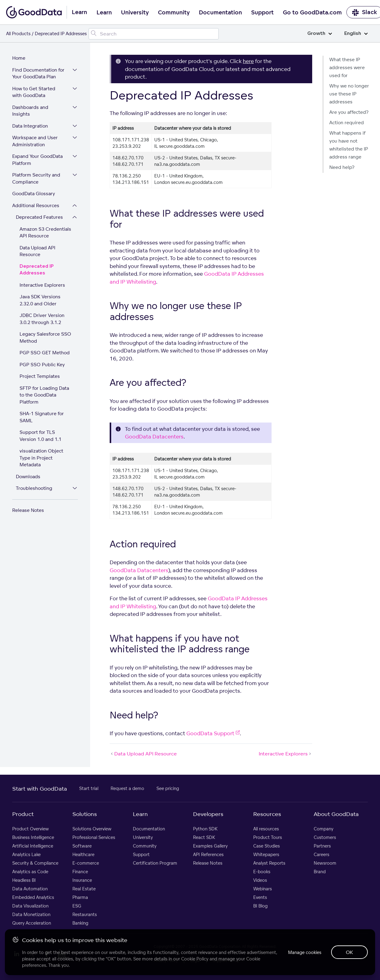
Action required (347, 123)
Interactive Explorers (42, 285)
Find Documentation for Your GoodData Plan (38, 73)
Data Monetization (31, 914)
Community (174, 13)
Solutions (85, 814)
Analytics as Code (30, 872)
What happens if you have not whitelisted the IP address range (349, 145)
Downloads (28, 477)
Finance (80, 872)
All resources (266, 829)
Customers (325, 837)
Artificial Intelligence (33, 846)
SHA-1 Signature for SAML (42, 417)
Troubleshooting (34, 488)
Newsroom (325, 863)
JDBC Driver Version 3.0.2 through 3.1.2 (42, 319)
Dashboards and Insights (30, 111)
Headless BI (24, 880)
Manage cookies (305, 952)
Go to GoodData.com (312, 13)
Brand (320, 872)
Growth (320, 34)
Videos (260, 880)
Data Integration (30, 126)
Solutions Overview (92, 829)
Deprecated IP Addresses (37, 270)
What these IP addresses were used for (347, 67)
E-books (262, 872)
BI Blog (260, 906)
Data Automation (30, 889)
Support (262, 13)
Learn (104, 13)
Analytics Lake (26, 854)
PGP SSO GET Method (45, 353)
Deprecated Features (39, 217)
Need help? (342, 167)
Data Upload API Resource (37, 251)
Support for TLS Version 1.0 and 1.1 (40, 436)
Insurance (82, 880)
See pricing (168, 788)
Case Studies (267, 846)
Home (19, 58)
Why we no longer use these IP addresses (349, 94)
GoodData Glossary (34, 194)
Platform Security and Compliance (36, 178)
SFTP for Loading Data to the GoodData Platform (44, 395)
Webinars (263, 889)
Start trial (89, 788)
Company (323, 829)
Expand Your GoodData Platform (37, 160)
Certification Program (155, 863)
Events (260, 897)
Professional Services (94, 837)
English (356, 34)
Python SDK (205, 829)
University (135, 13)
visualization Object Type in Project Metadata (41, 458)
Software (82, 846)
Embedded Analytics (33, 897)
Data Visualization (30, 906)
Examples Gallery (210, 846)
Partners (322, 846)
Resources (267, 814)
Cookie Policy (195, 959)
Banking (80, 923)
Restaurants (85, 914)
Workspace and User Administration (35, 141)
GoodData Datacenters (154, 436)
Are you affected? (349, 112)
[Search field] (154, 34)
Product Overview (31, 829)
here (248, 61)
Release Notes (28, 510)
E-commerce (86, 863)
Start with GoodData (40, 788)
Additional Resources (36, 205)
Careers (322, 854)
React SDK (204, 837)
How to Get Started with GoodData (34, 92)
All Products (18, 34)
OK (349, 952)
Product (23, 814)
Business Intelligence (33, 837)
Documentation (220, 13)
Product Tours (268, 837)
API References (208, 854)
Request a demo (127, 788)
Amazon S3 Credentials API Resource (45, 233)
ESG (77, 906)
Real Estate (84, 889)
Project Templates (40, 376)
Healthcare (83, 854)
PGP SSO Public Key (42, 365)
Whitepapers (266, 854)
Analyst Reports (269, 863)
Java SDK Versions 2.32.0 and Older (40, 300)
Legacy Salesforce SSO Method (45, 337)
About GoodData (336, 814)
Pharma (80, 897)
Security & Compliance (35, 863)
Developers (208, 814)
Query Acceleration (32, 923)
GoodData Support (213, 733)
